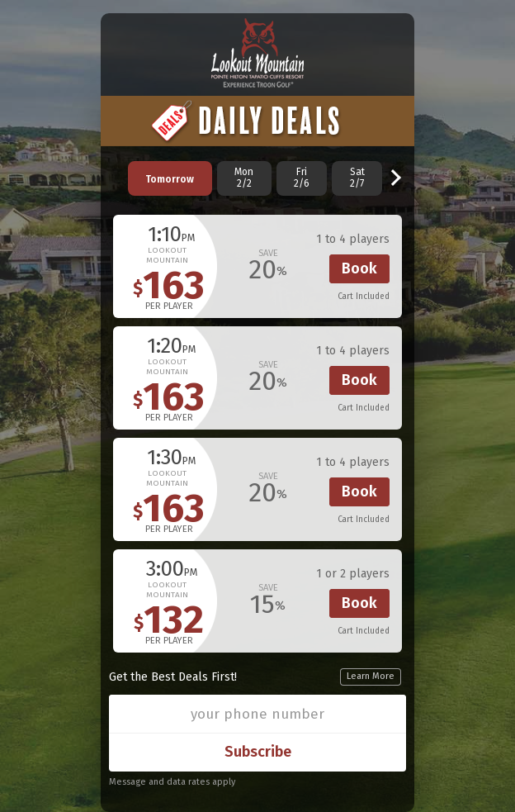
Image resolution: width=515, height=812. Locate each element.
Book (359, 268)
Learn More (371, 676)
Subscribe (258, 752)
